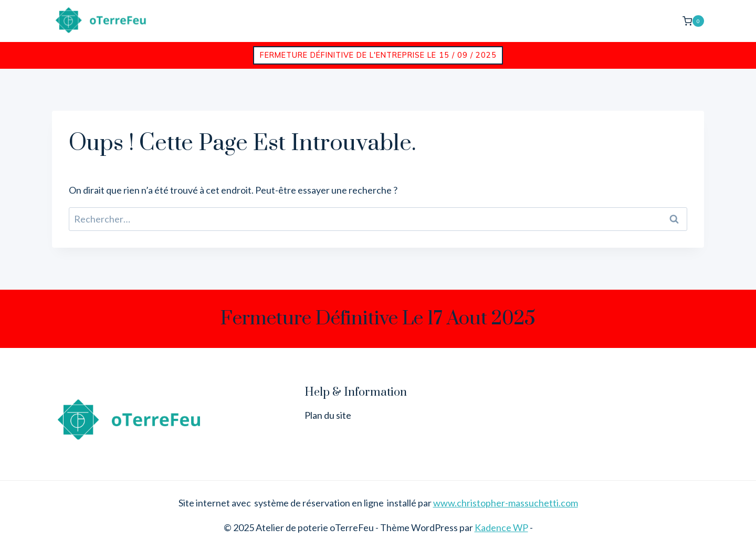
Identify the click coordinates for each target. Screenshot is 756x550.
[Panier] (693, 21)
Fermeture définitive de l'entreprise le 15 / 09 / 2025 (378, 55)
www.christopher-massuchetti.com (506, 503)
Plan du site (328, 415)
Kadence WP (501, 527)
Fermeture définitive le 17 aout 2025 (378, 319)
